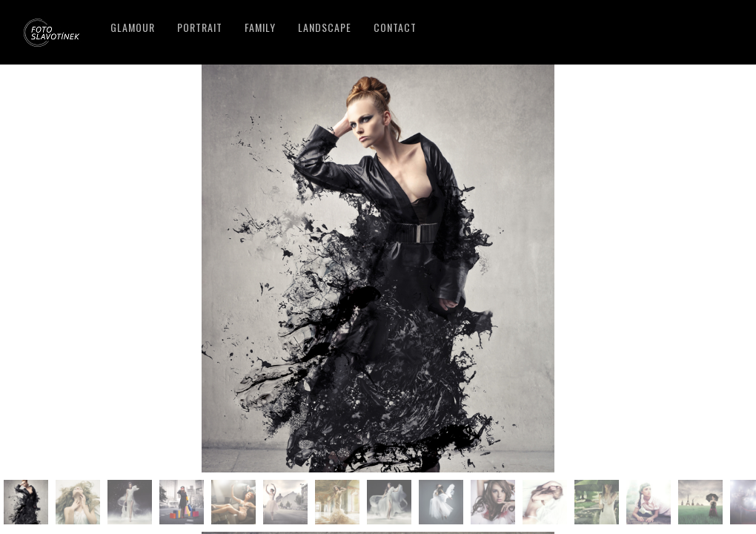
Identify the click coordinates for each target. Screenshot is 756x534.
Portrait (200, 27)
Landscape (325, 27)
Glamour (133, 27)
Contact (395, 27)
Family (260, 27)
